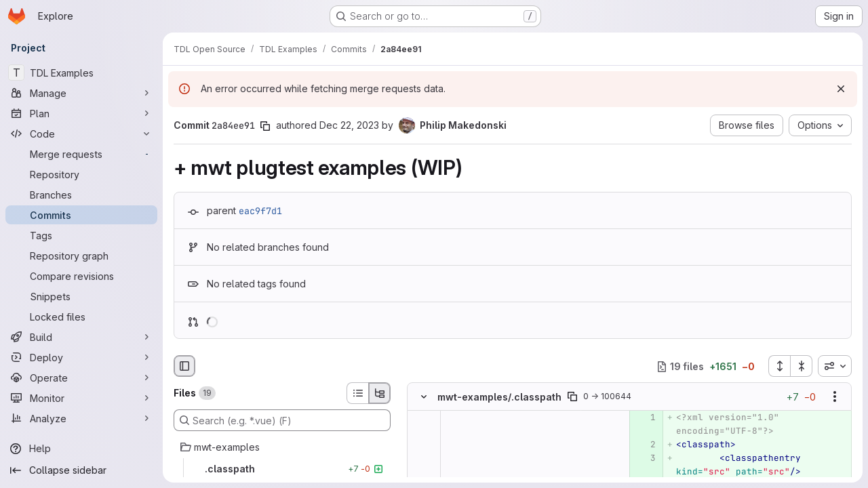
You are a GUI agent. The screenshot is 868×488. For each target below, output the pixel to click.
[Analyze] (81, 418)
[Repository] (81, 174)
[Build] (81, 337)
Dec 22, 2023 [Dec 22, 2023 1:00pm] (349, 125)
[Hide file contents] (424, 397)
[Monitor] (81, 398)
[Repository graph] (81, 256)
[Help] (81, 449)
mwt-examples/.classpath (499, 397)
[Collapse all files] (802, 366)
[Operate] (81, 378)
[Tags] (81, 235)
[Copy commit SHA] (265, 126)
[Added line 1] (645, 418)
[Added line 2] (645, 445)
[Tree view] (380, 393)
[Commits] (81, 215)
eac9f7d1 (260, 211)
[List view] (357, 393)
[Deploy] (81, 357)
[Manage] (81, 93)
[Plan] (81, 113)
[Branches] (81, 195)
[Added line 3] (645, 459)
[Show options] (835, 397)
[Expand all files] (779, 366)
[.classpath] (282, 469)
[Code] (81, 134)
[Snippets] (81, 296)
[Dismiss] (841, 89)
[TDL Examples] (81, 73)
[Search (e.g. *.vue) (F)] (282, 420)
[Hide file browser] (184, 366)
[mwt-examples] (282, 447)
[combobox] (835, 366)
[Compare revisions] (81, 276)
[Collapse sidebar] (81, 470)
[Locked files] (81, 317)
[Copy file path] (572, 397)
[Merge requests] (81, 154)
